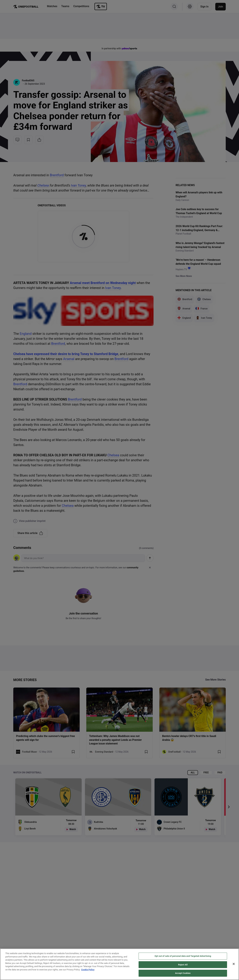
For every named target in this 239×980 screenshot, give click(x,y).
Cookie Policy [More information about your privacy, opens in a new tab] (88, 970)
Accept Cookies (183, 973)
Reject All (183, 965)
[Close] (234, 964)
